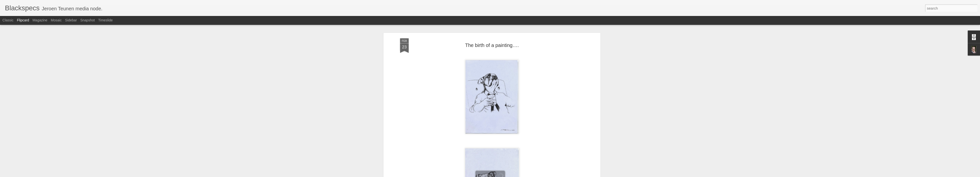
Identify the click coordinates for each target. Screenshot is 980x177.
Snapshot (88, 20)
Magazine (40, 20)
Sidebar (71, 20)
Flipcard (23, 20)
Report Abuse (520, 174)
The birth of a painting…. (492, 26)
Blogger (505, 174)
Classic (8, 20)
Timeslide (105, 20)
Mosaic (56, 20)
